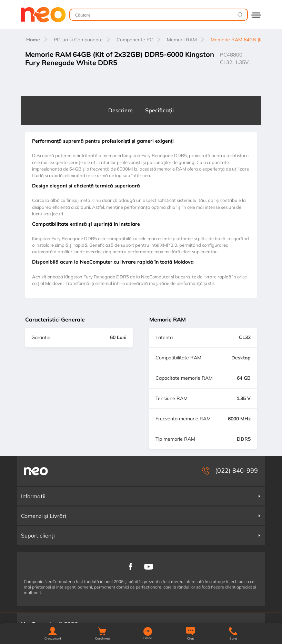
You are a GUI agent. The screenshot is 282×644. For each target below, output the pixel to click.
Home (33, 40)
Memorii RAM (182, 40)
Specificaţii (159, 110)
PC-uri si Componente (78, 40)
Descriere (120, 110)
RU (148, 631)
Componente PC (135, 40)
